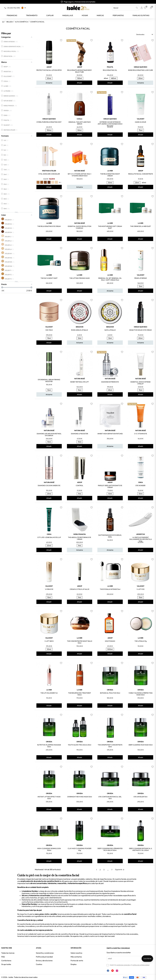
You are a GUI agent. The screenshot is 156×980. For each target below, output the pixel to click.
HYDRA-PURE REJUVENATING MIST (49, 122)
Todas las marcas (8, 953)
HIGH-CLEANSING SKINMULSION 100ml (49, 849)
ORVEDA (110, 690)
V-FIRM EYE (49, 589)
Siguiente (120, 869)
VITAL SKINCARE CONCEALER (49, 174)
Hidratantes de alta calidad (32, 900)
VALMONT (141, 119)
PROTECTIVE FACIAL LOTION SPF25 (49, 70)
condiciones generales (123, 965)
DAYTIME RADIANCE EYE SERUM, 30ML (110, 536)
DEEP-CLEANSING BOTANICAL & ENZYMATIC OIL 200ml (141, 849)
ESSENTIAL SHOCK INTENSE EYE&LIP (141, 383)
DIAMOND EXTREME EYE (110, 382)
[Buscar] (126, 8)
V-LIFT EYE (141, 589)
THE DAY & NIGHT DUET (49, 278)
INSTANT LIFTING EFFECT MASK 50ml (49, 798)
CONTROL (80, 486)
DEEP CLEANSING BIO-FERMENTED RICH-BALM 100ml (110, 849)
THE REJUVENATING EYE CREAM (49, 226)
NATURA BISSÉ (80, 171)
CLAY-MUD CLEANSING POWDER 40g (80, 849)
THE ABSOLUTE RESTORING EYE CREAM (80, 538)
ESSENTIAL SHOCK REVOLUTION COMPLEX (80, 227)
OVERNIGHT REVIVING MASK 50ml (80, 797)
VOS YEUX (49, 330)
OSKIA (141, 482)
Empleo (74, 964)
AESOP (49, 67)
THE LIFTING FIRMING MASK (80, 278)
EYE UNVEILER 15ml (141, 797)
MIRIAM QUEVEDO (141, 67)
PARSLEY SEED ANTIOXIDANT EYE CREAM (110, 486)
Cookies (39, 964)
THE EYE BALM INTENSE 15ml (110, 589)
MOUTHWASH (110, 641)
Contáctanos (6, 961)
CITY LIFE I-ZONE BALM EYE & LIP (49, 537)
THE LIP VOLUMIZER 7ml (49, 693)
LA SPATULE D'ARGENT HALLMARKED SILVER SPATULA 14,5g (141, 539)
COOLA (80, 119)
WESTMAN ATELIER (49, 171)
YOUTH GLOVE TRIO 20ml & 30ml (80, 745)
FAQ (3, 957)
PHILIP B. (110, 67)
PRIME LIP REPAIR (141, 278)
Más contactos (76, 957)
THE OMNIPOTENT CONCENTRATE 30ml (110, 746)
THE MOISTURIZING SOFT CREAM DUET (110, 227)
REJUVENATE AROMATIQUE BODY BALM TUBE (80, 71)
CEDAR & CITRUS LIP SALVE (80, 589)
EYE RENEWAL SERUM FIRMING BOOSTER (49, 381)
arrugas (41, 898)
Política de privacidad (44, 957)
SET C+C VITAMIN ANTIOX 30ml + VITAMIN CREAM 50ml (80, 175)
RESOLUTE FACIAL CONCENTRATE (141, 174)
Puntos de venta (77, 961)
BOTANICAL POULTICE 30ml (110, 693)
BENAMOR (80, 327)
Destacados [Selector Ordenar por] (145, 34)
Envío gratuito (78, 2)
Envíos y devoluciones (44, 961)
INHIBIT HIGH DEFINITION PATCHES (110, 434)
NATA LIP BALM (110, 330)
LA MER (110, 171)
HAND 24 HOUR (141, 122)
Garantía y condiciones (45, 953)
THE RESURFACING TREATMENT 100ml (80, 694)
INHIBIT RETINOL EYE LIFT (80, 382)
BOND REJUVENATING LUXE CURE (141, 70)
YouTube (113, 971)
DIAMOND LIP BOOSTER (80, 434)
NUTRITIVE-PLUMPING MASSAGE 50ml (49, 746)
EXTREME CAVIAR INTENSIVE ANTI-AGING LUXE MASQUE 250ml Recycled (110, 124)
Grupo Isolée (6, 964)
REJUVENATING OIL (110, 70)
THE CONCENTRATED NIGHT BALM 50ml (80, 642)
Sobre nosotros (76, 953)
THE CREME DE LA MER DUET (141, 226)
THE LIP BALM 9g (141, 641)
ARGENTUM (141, 534)
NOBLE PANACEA (80, 534)
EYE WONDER (141, 486)
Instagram (117, 971)
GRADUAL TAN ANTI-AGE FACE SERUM (80, 123)
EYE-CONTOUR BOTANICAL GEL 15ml (110, 798)
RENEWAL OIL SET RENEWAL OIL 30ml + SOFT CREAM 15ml (110, 279)
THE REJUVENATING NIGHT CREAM (110, 175)
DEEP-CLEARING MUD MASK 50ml (141, 745)
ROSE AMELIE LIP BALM (80, 330)
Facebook (108, 971)
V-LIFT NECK (49, 641)
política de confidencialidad (141, 965)
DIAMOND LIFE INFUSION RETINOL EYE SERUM (49, 435)
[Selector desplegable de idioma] (24, 8)
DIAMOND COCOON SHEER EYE (49, 486)
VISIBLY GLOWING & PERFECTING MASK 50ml (141, 694)
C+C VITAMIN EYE (141, 434)
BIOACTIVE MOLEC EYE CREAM (141, 330)
